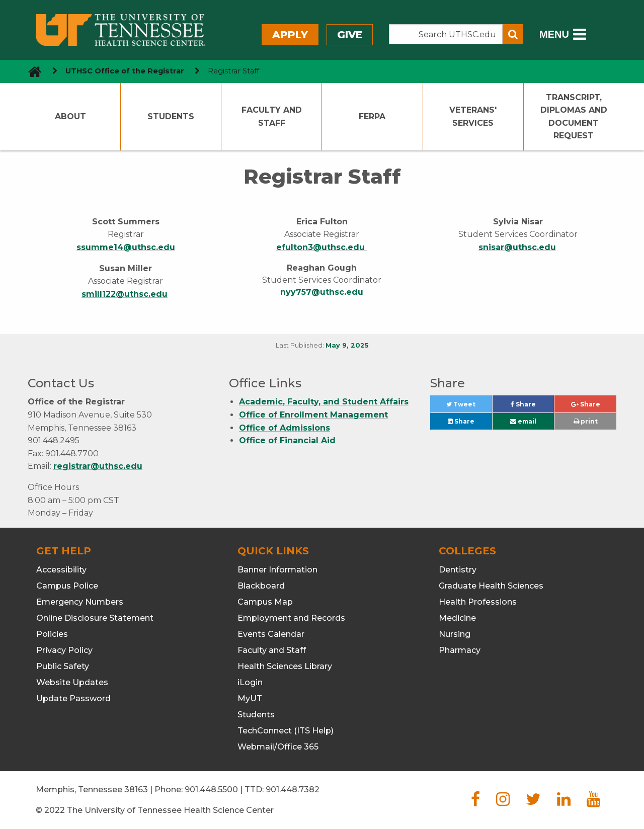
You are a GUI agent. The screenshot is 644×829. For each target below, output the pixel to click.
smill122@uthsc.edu (125, 294)
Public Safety (63, 666)
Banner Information (277, 570)
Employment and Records (291, 618)
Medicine (457, 618)
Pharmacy (460, 650)
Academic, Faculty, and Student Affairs (324, 402)
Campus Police (67, 586)
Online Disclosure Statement (95, 618)
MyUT (250, 698)
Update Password (73, 698)
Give (350, 35)
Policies (52, 634)
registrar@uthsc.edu (98, 466)
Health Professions (478, 602)
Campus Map (265, 602)
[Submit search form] (513, 34)
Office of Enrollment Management (313, 415)
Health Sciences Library (285, 666)
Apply (290, 35)
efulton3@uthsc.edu (322, 247)
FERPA (372, 116)
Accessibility (61, 570)
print (586, 421)
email (523, 421)
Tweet (469, 407)
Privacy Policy (64, 650)
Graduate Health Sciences (491, 586)
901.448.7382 (293, 790)
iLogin (250, 682)
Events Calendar (271, 634)
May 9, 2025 (347, 345)
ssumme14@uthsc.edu (126, 247)
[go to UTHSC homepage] (31, 71)
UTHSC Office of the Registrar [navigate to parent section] (125, 71)
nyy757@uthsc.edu (322, 292)
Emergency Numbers (80, 602)
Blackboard (261, 586)
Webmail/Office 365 (278, 747)
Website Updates (72, 682)
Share (532, 407)
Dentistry (458, 570)
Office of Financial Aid (287, 440)
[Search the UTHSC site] (446, 34)
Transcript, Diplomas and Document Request (574, 117)
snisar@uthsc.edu (517, 247)
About (70, 116)
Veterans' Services (473, 116)
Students (171, 116)
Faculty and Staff (272, 116)
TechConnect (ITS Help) (286, 731)
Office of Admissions (285, 428)
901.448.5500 (211, 790)
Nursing (455, 634)
